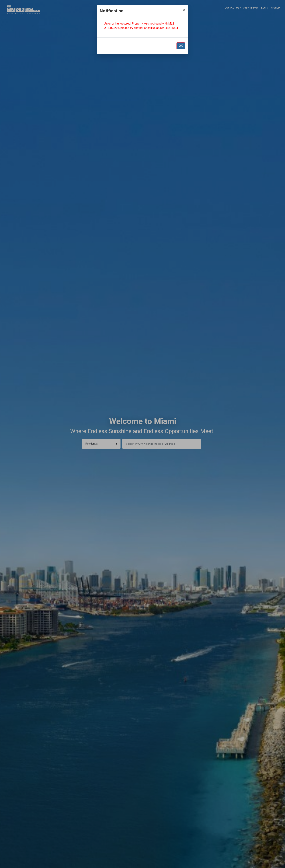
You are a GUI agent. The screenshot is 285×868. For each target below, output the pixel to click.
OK (181, 46)
